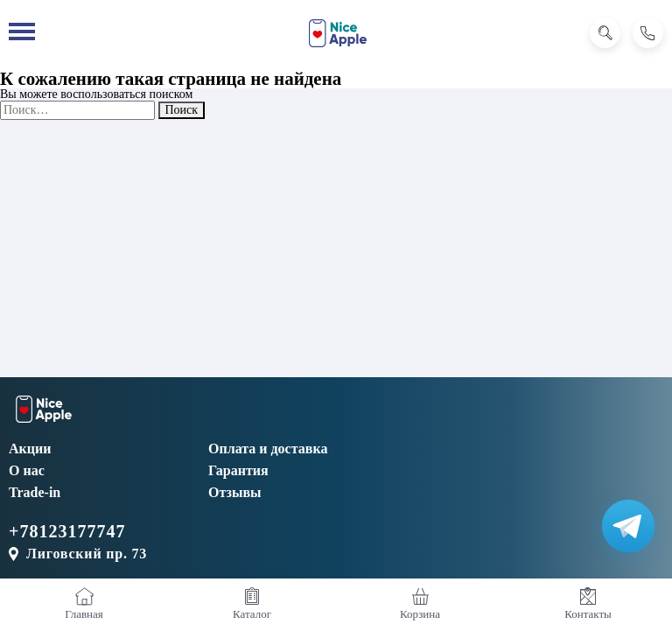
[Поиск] (605, 33)
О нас (27, 470)
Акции (30, 449)
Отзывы (235, 492)
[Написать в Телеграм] (628, 526)
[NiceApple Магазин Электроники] (338, 33)
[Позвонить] (648, 33)
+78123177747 (67, 531)
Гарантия (238, 470)
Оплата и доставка (268, 449)
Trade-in (35, 492)
